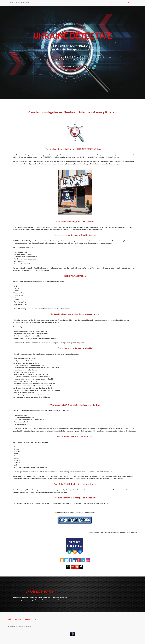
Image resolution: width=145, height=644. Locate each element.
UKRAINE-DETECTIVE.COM (18, 3)
